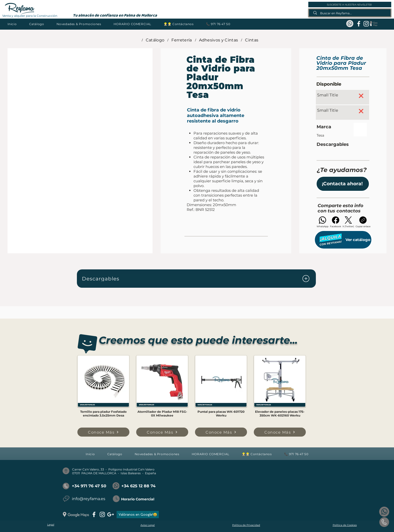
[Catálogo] (155, 40)
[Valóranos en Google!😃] (138, 515)
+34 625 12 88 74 (138, 486)
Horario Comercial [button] (138, 499)
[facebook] (359, 24)
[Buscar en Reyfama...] (350, 13)
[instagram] (366, 24)
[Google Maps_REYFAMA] (374, 24)
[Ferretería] (182, 40)
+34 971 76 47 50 (89, 486)
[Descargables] (196, 279)
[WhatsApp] (323, 222)
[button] (37, 24)
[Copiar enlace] (363, 222)
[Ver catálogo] (343, 240)
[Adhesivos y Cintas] (219, 40)
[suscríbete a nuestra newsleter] (350, 5)
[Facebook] (335, 222)
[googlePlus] (111, 514)
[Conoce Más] (103, 432)
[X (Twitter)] (348, 222)
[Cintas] (252, 40)
